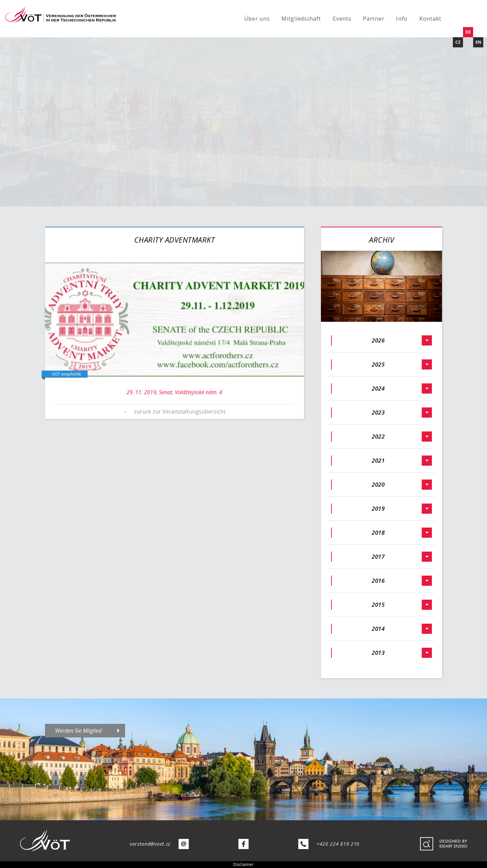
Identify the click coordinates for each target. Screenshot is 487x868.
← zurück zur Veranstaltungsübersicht (174, 411)
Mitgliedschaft (301, 19)
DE (468, 32)
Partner (374, 19)
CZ (458, 42)
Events (342, 19)
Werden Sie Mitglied (78, 731)
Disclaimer (243, 864)
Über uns (257, 19)
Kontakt (430, 19)
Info (402, 19)
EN (478, 42)
